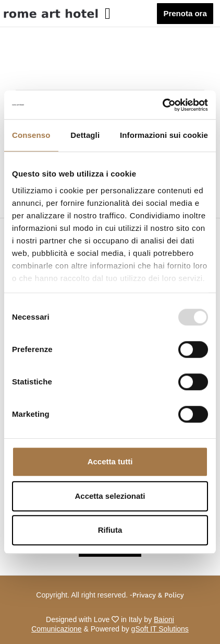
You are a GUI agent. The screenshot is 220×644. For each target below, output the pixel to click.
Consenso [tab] (31, 135)
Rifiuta (110, 530)
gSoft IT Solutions (160, 629)
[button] (120, 13)
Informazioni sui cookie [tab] (164, 135)
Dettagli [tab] (85, 135)
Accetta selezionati (110, 496)
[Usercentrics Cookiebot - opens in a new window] (162, 105)
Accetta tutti (110, 461)
